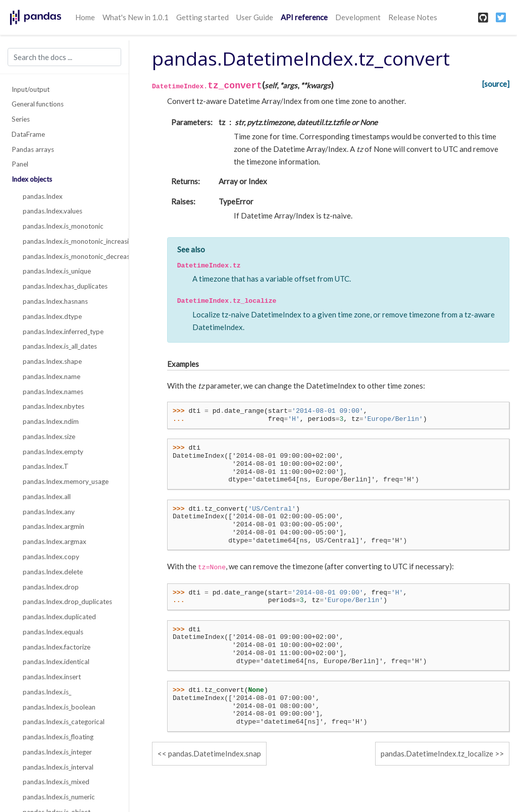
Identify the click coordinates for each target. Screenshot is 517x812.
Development (358, 17)
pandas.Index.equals (53, 632)
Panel (20, 164)
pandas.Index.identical (56, 662)
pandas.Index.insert (52, 677)
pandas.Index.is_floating (58, 737)
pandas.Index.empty (53, 452)
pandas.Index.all (47, 497)
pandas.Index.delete (53, 572)
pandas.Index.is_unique (57, 271)
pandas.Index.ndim (51, 421)
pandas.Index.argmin (54, 526)
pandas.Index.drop (51, 587)
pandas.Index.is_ (47, 692)
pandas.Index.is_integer (57, 752)
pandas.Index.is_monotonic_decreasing (70, 256)
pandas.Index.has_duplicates (65, 286)
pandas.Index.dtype (52, 316)
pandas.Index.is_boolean (59, 707)
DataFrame (28, 134)
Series (21, 119)
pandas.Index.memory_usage (66, 481)
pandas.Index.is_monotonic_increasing (70, 241)
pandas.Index (43, 196)
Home (85, 17)
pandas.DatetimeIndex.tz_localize (437, 753)
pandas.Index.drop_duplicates (67, 602)
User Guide (255, 17)
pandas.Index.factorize (57, 647)
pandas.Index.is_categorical (64, 722)
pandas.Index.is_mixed (56, 782)
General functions (38, 104)
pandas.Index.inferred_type (63, 332)
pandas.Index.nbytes (54, 406)
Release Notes (413, 17)
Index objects (32, 179)
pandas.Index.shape (52, 361)
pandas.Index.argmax (55, 542)
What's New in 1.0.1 (136, 17)
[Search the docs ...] (64, 57)
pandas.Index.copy (51, 557)
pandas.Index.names (53, 392)
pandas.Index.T (46, 466)
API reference (304, 17)
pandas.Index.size (49, 437)
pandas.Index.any (49, 512)
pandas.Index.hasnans (55, 301)
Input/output (31, 89)
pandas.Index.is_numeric (59, 797)
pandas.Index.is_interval (58, 767)
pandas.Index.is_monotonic (63, 226)
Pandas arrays (33, 149)
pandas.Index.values (53, 211)
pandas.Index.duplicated (59, 617)
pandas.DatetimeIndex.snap (215, 753)
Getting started (202, 17)
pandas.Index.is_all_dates (60, 346)
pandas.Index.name (51, 376)
